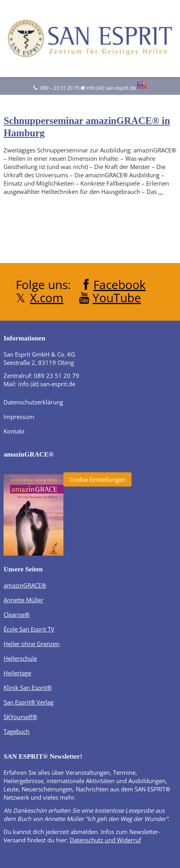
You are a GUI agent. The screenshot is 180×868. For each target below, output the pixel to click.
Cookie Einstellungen (97, 479)
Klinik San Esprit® (28, 688)
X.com (47, 298)
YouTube (117, 298)
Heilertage (17, 673)
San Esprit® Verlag (29, 702)
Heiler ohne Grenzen (32, 644)
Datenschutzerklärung (33, 402)
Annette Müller (23, 600)
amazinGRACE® (25, 585)
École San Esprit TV (29, 629)
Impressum (19, 417)
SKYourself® (20, 717)
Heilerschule (20, 658)
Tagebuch (17, 731)
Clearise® (17, 614)
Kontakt (14, 431)
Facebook (120, 285)
